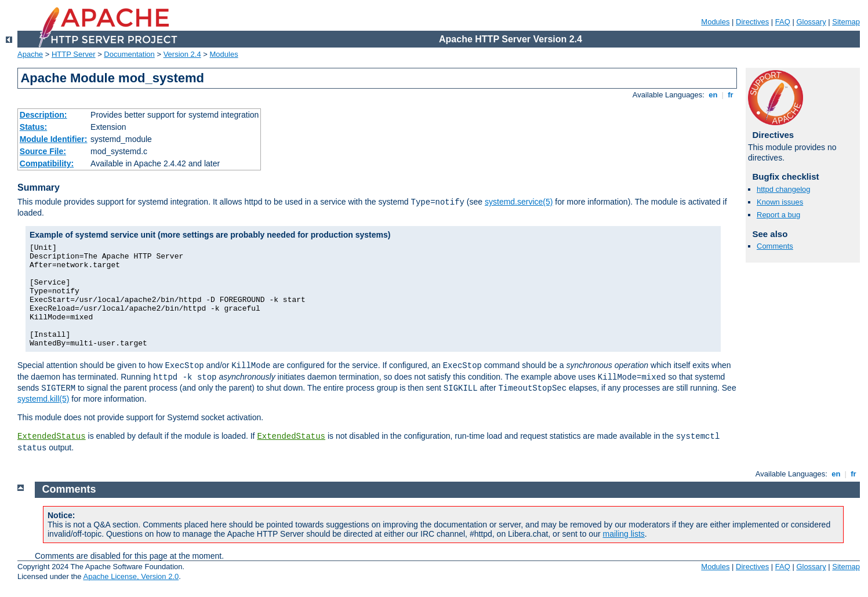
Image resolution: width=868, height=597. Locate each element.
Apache (30, 54)
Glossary (811, 22)
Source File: (43, 151)
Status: (33, 127)
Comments (775, 246)
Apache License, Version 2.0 (131, 576)
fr (731, 95)
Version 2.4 (182, 54)
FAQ (783, 22)
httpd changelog (784, 189)
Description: (43, 115)
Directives (752, 22)
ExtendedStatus (52, 436)
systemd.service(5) (519, 202)
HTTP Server (74, 54)
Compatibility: (47, 163)
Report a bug (778, 215)
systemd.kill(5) (43, 399)
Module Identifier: (54, 139)
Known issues (780, 202)
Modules (715, 22)
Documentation (129, 54)
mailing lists (624, 534)
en (713, 95)
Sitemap (846, 22)
